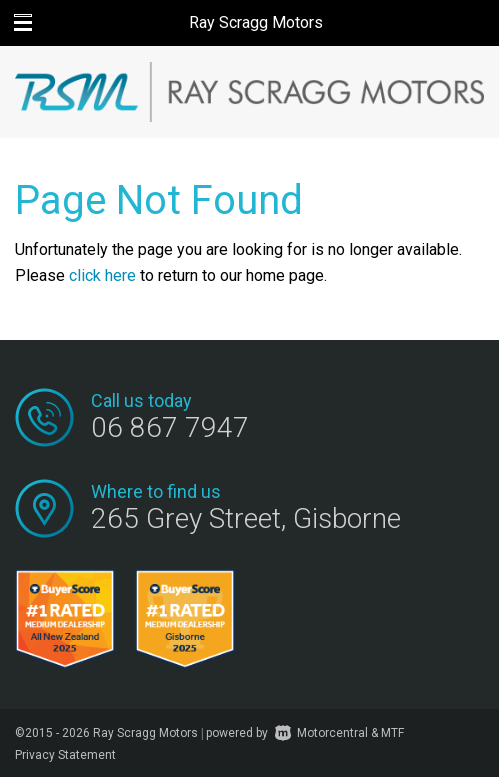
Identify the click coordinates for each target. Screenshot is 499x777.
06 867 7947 (170, 427)
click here (102, 275)
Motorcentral (321, 733)
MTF (392, 733)
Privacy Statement (65, 755)
